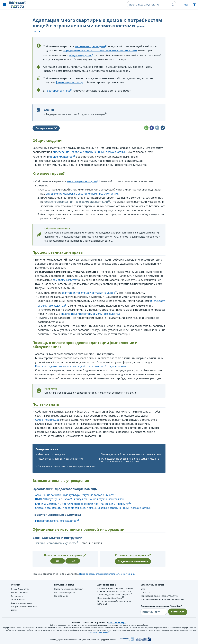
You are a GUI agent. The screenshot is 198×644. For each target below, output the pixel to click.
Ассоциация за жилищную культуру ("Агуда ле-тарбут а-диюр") (75, 495)
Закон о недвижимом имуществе (56, 543)
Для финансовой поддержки (25, 606)
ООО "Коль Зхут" (117, 622)
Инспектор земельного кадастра (56, 521)
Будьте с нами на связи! (23, 603)
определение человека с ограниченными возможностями (100, 50)
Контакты (145, 592)
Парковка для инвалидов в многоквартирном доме (67, 466)
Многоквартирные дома (52, 454)
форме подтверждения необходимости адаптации (76, 202)
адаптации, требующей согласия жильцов (88, 293)
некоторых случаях (58, 91)
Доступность (17, 596)
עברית (185, 5)
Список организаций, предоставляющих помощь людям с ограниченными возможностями (93, 508)
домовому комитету (65, 280)
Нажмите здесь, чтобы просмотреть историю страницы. (108, 574)
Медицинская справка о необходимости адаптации (75, 114)
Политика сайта (19, 599)
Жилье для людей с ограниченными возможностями (131, 454)
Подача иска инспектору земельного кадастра (90, 314)
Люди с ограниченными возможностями (61, 459)
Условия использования (98, 632)
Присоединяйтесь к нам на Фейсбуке (158, 596)
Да (58, 561)
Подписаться (177, 612)
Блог (142, 589)
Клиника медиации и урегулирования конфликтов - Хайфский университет (82, 504)
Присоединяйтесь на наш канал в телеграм (162, 599)
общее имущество (81, 55)
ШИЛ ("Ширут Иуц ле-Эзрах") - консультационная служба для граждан (80, 499)
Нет (73, 561)
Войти (14, 610)
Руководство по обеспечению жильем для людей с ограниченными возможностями (130, 460)
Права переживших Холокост (69, 589)
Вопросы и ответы (20, 592)
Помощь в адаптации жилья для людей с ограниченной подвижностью (80, 366)
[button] (5, 5)
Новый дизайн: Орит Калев (111, 601)
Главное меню (61, 596)
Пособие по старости (65, 592)
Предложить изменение (133, 561)
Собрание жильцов (47, 420)
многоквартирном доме (90, 46)
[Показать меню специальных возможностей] (194, 5)
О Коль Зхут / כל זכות (21, 589)
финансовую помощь (69, 82)
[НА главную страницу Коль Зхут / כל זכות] (20, 5)
